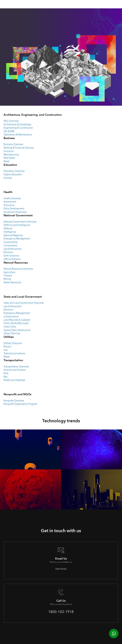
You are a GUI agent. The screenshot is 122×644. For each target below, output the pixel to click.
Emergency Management (17, 238)
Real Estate (9, 158)
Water (7, 357)
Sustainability (11, 242)
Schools (8, 178)
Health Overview (12, 198)
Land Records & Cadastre (17, 320)
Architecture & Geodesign (17, 124)
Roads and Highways (14, 380)
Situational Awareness (15, 212)
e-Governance (11, 316)
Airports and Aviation (15, 370)
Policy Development (14, 208)
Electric (7, 346)
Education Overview (14, 171)
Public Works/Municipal (16, 323)
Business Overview (13, 144)
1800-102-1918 (61, 612)
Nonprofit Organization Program (20, 404)
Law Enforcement (13, 249)
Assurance (9, 205)
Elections (8, 252)
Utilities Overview (13, 343)
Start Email (61, 569)
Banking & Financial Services (19, 148)
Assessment (10, 202)
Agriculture (10, 272)
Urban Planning (12, 333)
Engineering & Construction (18, 128)
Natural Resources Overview (18, 269)
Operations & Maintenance (18, 134)
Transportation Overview (16, 366)
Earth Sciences (11, 255)
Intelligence (10, 232)
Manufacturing (11, 154)
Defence (8, 228)
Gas (6, 350)
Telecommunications (14, 353)
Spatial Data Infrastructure (17, 330)
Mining (7, 279)
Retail (7, 161)
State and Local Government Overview (24, 303)
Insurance (9, 151)
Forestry (8, 275)
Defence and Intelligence (17, 225)
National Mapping (13, 235)
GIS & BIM (9, 131)
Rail (5, 377)
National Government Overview (20, 222)
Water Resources (12, 282)
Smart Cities (10, 326)
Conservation (10, 245)
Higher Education (13, 174)
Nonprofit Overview (14, 400)
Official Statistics (12, 259)
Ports (6, 373)
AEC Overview (11, 121)
